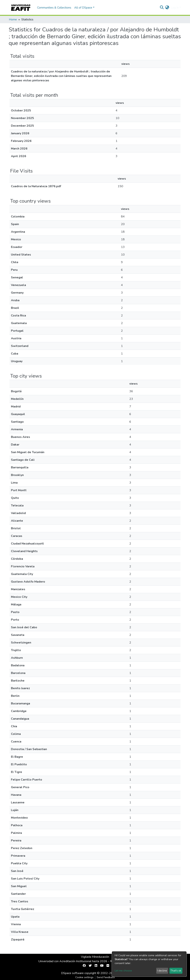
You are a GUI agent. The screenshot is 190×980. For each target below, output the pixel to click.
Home (13, 19)
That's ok (176, 971)
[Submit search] (162, 8)
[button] (167, 8)
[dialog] (149, 964)
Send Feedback (106, 977)
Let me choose (123, 971)
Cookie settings (84, 977)
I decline (162, 971)
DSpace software (72, 973)
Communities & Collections (54, 8)
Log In (175, 8)
